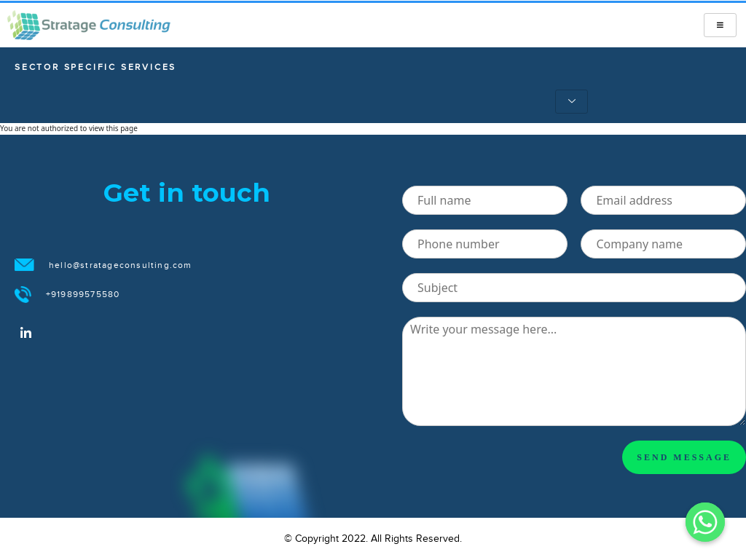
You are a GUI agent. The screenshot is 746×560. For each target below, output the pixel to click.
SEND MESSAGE (684, 457)
